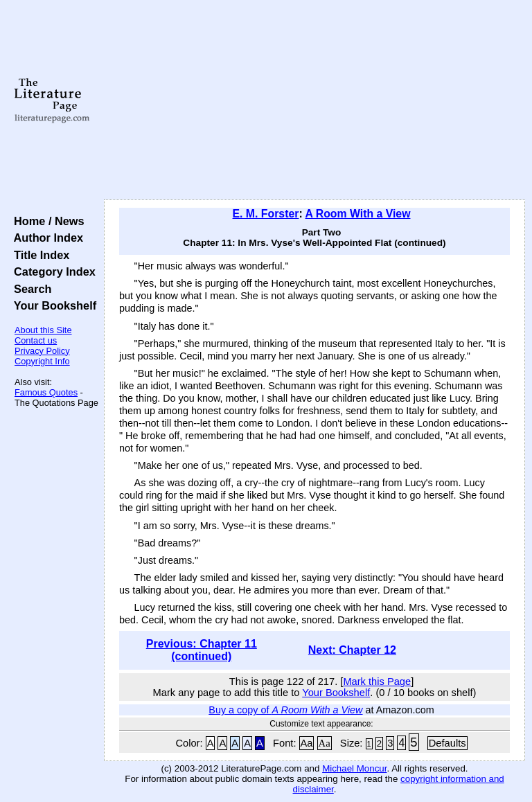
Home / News (46, 221)
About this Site (43, 330)
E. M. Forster (266, 214)
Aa (307, 743)
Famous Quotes (46, 392)
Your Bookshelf (52, 305)
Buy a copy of (285, 710)
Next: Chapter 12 (352, 650)
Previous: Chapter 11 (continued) (202, 650)
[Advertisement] (315, 100)
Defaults (447, 743)
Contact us (36, 340)
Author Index (45, 238)
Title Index (38, 255)
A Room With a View (357, 214)
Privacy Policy (42, 351)
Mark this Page (377, 681)
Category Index (52, 271)
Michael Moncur (354, 768)
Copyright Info (42, 361)
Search (29, 289)
